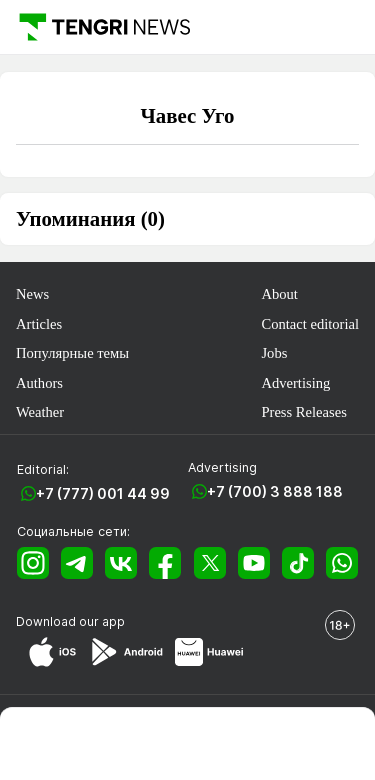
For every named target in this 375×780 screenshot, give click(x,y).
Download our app (70, 621)
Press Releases (303, 412)
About (279, 294)
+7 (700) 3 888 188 (275, 491)
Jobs (274, 353)
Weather (40, 412)
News (32, 294)
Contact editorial (310, 324)
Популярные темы (72, 353)
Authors (39, 383)
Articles (39, 324)
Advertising (295, 383)
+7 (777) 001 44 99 (103, 493)
